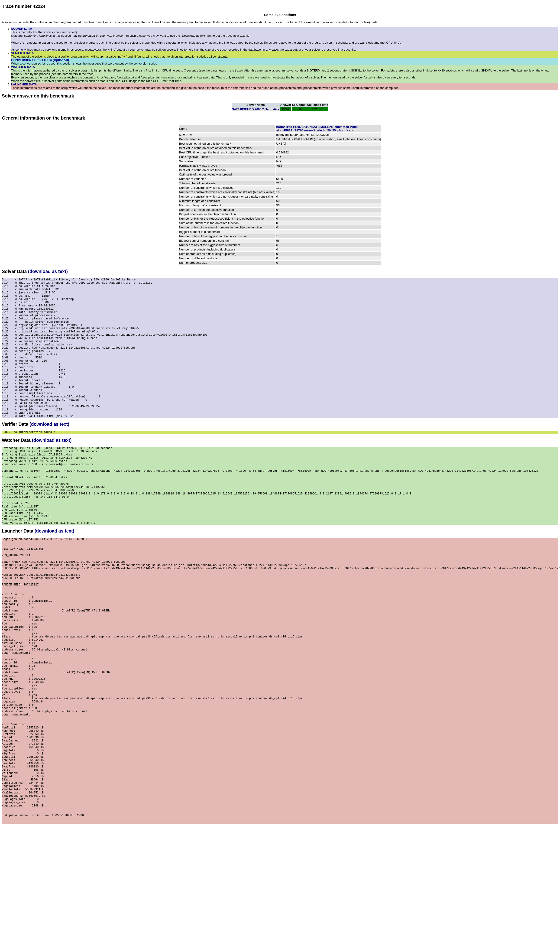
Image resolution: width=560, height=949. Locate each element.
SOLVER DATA (22, 29)
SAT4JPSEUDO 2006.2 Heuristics (256, 109)
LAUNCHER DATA (24, 84)
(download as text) (48, 271)
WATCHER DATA (23, 67)
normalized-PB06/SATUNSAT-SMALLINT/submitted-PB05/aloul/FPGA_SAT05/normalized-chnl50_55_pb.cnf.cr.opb (317, 129)
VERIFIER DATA (23, 53)
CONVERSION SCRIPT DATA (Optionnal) (40, 60)
